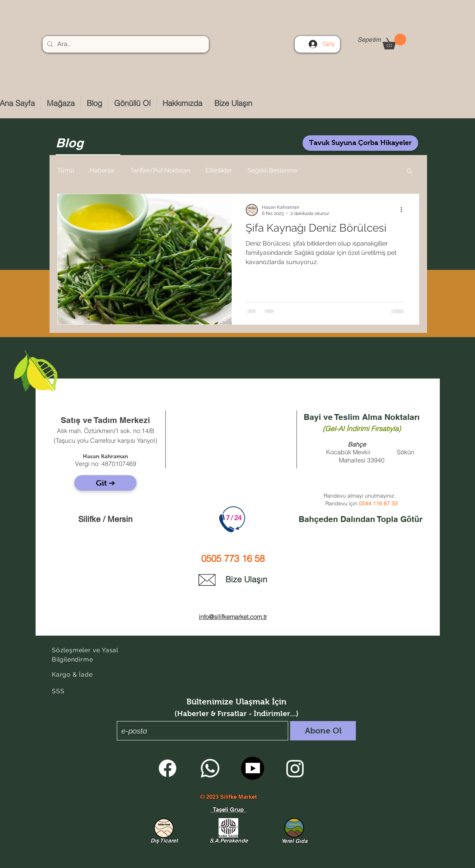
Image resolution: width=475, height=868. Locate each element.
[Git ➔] (105, 483)
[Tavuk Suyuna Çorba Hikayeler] (360, 143)
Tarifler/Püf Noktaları (160, 170)
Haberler (102, 170)
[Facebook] (167, 768)
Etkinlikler (219, 170)
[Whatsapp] (210, 768)
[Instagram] (295, 768)
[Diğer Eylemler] (404, 210)
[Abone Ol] (323, 731)
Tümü (66, 170)
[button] (394, 42)
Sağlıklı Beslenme (273, 170)
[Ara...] (125, 44)
